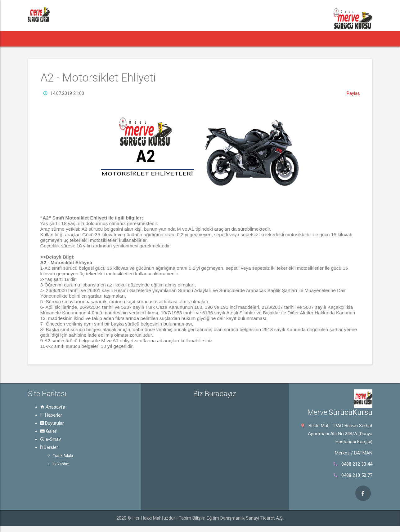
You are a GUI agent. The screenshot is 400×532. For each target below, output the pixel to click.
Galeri (49, 431)
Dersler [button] (197, 39)
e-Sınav (51, 439)
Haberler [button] (70, 39)
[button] (40, 39)
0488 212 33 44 (357, 464)
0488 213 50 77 (357, 475)
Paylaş (353, 93)
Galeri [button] (138, 39)
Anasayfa (53, 407)
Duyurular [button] (107, 39)
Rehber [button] (231, 39)
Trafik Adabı (63, 456)
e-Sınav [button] (165, 39)
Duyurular (52, 423)
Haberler (51, 415)
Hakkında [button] (263, 39)
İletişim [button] (294, 39)
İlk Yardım (61, 464)
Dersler (49, 447)
